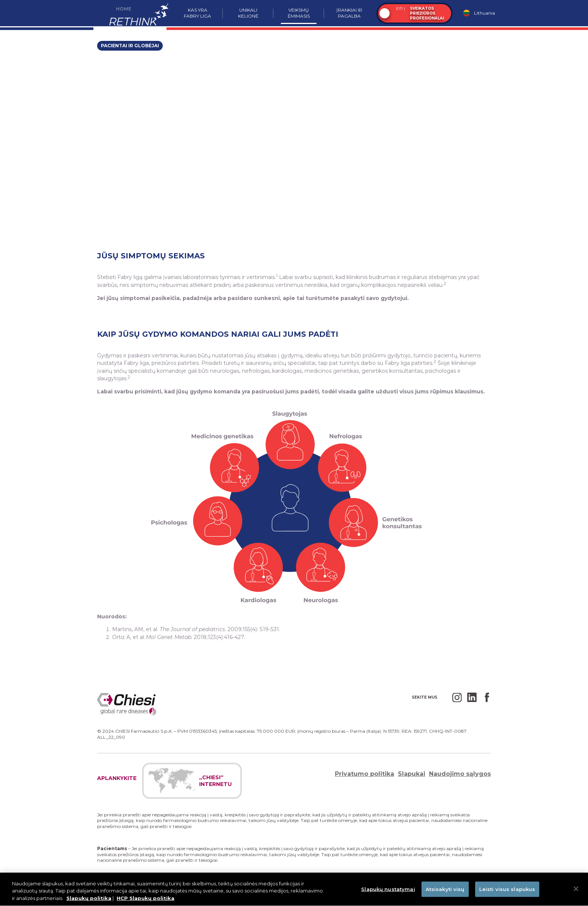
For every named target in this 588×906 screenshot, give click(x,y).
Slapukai (412, 774)
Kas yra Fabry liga (197, 13)
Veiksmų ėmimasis (299, 13)
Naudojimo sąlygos (460, 774)
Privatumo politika (364, 774)
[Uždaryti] (576, 892)
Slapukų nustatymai (388, 892)
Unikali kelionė (248, 13)
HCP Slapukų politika (145, 902)
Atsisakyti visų (445, 892)
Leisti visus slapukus (507, 892)
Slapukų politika (89, 902)
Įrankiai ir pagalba (349, 13)
